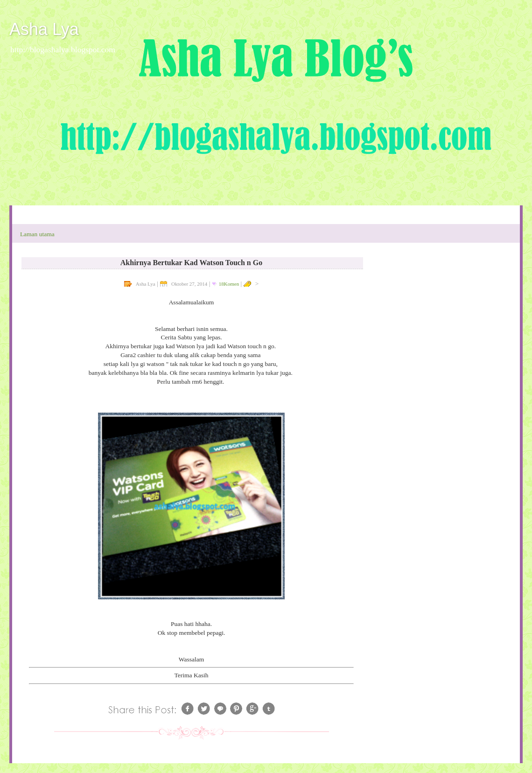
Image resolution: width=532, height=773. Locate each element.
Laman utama (37, 234)
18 (229, 284)
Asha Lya (44, 29)
